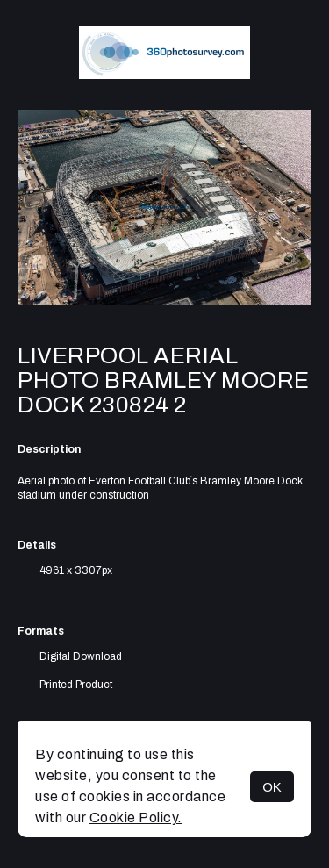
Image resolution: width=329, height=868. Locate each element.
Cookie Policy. (136, 818)
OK (272, 787)
